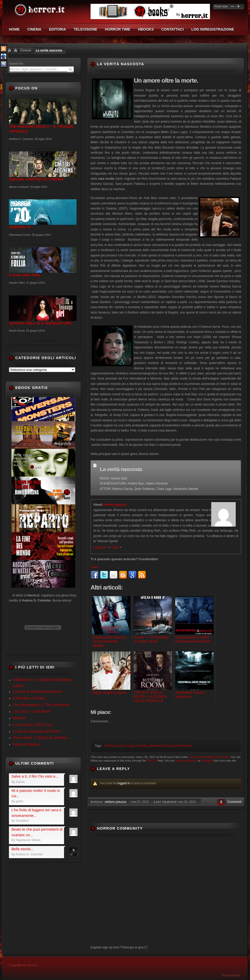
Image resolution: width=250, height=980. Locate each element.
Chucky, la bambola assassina (37, 691)
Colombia (141, 746)
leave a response (186, 761)
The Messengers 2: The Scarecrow (41, 705)
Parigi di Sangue (26, 744)
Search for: (16, 64)
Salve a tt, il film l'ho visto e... (35, 776)
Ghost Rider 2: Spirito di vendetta (40, 738)
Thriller (225, 757)
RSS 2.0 (152, 761)
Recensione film (210, 757)
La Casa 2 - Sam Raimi (32, 711)
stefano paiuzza (114, 505)
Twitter (115, 547)
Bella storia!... (23, 849)
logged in (124, 783)
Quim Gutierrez (182, 746)
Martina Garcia (160, 746)
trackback (207, 761)
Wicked (19, 718)
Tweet (95, 567)
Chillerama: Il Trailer (29, 698)
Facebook (101, 547)
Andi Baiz (110, 746)
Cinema (26, 50)
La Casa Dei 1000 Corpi (32, 725)
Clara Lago (126, 746)
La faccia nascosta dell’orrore (37, 731)
